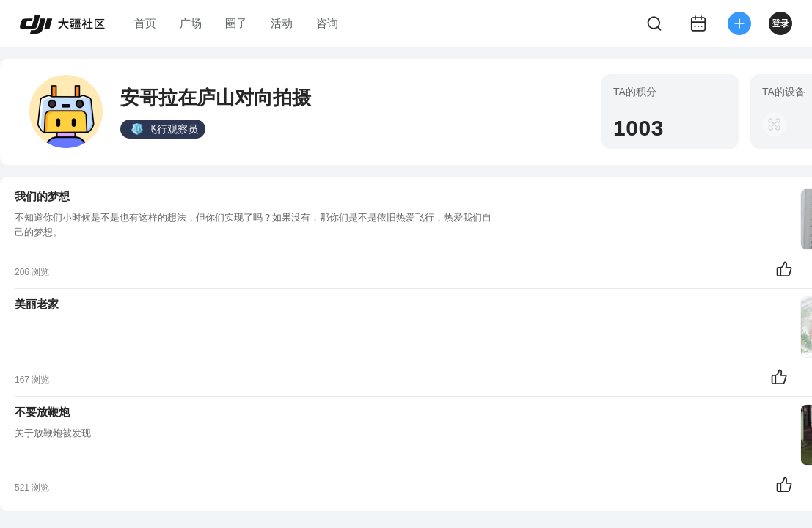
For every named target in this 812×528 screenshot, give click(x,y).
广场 (191, 23)
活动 (282, 23)
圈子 (236, 23)
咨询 (327, 23)
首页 (145, 23)
